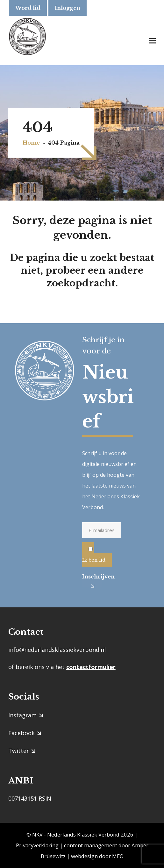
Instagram (22, 715)
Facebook (21, 733)
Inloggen (68, 8)
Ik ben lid (94, 560)
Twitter (19, 751)
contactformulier (91, 667)
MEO (118, 856)
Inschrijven (92, 577)
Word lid (28, 8)
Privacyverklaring (37, 845)
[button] (152, 41)
